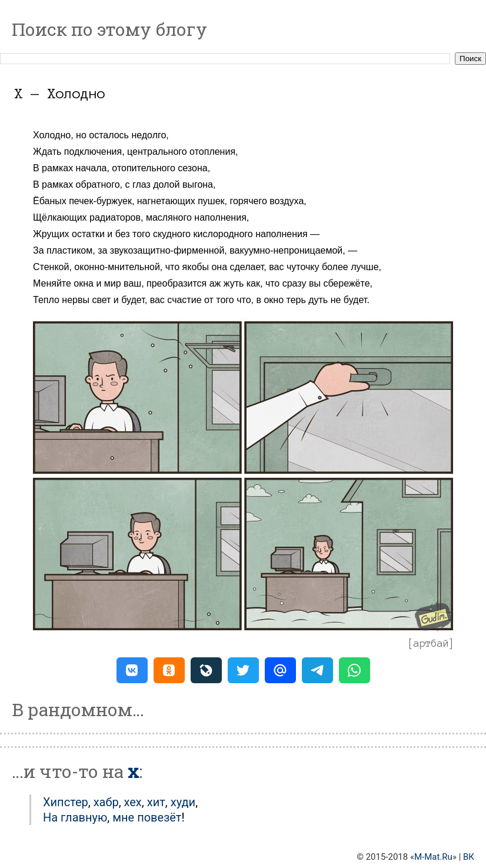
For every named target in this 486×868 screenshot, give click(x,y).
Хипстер (66, 802)
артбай (431, 643)
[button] (132, 670)
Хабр (106, 802)
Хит (156, 802)
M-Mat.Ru (433, 857)
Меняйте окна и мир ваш (87, 283)
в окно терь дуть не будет (311, 300)
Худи (183, 802)
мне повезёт (147, 817)
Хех (133, 802)
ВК (469, 857)
